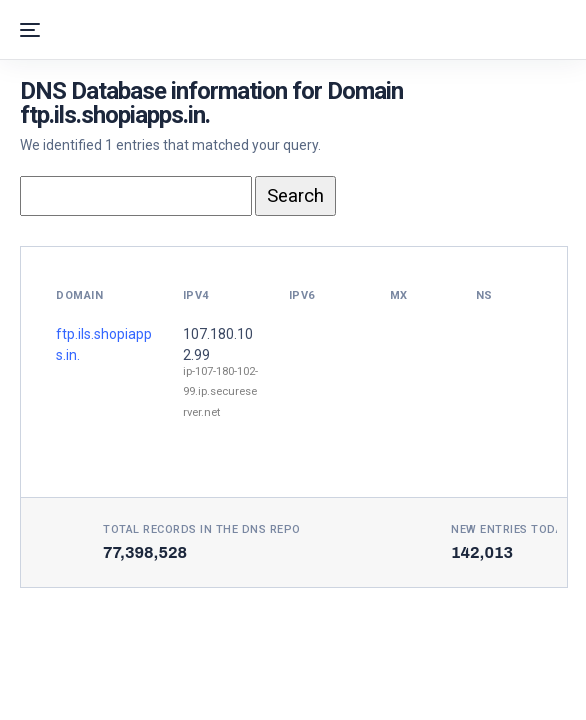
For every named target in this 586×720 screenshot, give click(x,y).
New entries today (510, 529)
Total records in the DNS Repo (202, 529)
